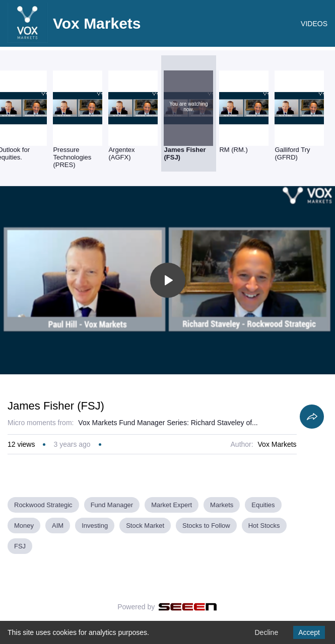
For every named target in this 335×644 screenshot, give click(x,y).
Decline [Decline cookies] (266, 632)
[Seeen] (188, 607)
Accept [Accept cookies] (309, 632)
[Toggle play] (168, 280)
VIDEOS (314, 24)
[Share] (312, 417)
